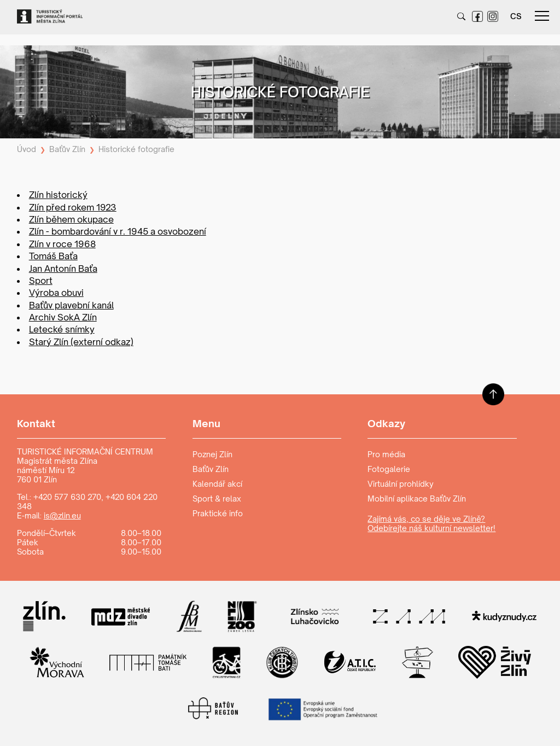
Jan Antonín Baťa (63, 269)
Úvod (27, 149)
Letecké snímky (62, 329)
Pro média (386, 454)
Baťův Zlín (67, 149)
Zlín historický (58, 195)
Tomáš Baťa (53, 256)
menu (542, 16)
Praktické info (218, 513)
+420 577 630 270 (67, 497)
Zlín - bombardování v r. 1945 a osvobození (118, 231)
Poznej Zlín (212, 454)
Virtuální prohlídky (401, 484)
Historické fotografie (136, 149)
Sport (41, 281)
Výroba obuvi (56, 293)
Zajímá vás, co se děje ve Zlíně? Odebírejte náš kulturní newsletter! (431, 523)
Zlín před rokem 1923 (73, 207)
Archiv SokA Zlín (63, 317)
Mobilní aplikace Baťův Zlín (417, 499)
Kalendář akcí (217, 484)
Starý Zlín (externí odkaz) (81, 342)
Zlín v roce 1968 (62, 244)
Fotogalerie (389, 469)
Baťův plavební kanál (71, 305)
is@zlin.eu (62, 515)
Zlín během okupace (71, 219)
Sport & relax (217, 499)
